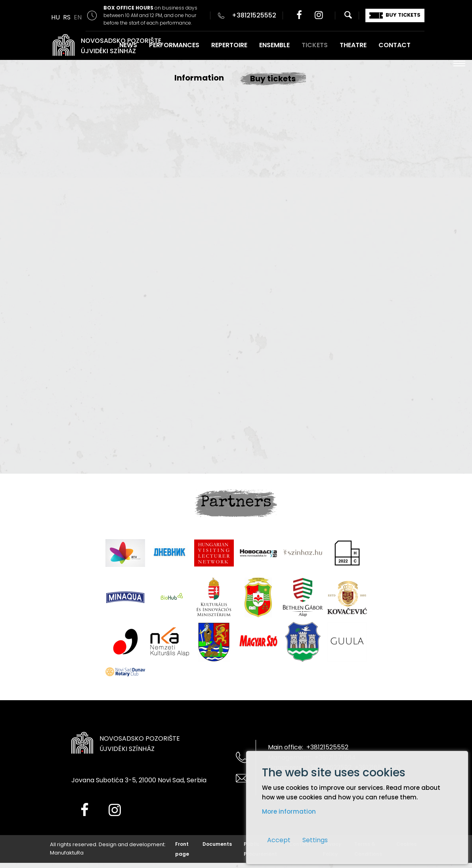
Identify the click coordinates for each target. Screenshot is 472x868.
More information (289, 811)
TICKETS (315, 45)
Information (199, 78)
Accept (279, 840)
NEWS (128, 45)
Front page (182, 849)
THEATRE (353, 45)
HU (55, 17)
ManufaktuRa (67, 853)
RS (67, 17)
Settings (315, 840)
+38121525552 (254, 15)
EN (78, 17)
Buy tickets (273, 79)
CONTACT (395, 45)
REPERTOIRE (229, 45)
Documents (217, 844)
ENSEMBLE (274, 45)
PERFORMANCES (174, 45)
